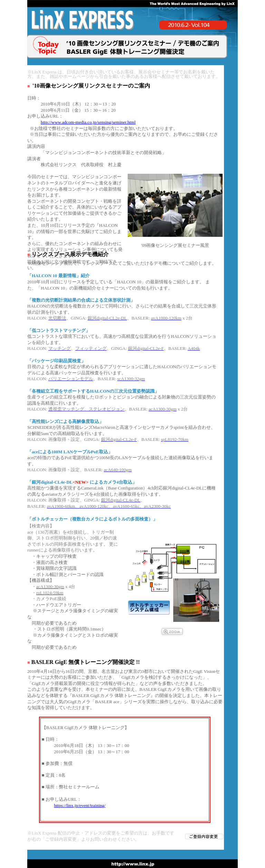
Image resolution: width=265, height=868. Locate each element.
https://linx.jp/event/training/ (80, 805)
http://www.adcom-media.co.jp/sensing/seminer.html (88, 122)
